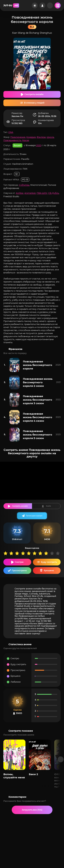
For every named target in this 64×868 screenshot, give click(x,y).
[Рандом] (50, 5)
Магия (26, 140)
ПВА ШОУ (42, 193)
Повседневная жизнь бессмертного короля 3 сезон (38, 400)
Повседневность (12, 140)
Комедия (31, 137)
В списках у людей (34, 103)
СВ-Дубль (54, 193)
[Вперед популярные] (61, 759)
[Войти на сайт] (42, 5)
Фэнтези (41, 137)
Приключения (18, 137)
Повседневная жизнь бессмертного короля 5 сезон (38, 435)
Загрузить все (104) (32, 810)
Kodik (48, 506)
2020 (39, 145)
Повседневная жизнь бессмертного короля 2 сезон (38, 382)
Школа (50, 137)
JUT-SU (11, 5)
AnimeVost (30, 193)
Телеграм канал (34, 516)
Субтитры (24, 185)
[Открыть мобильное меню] (58, 5)
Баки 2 (33, 774)
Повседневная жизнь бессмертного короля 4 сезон (38, 417)
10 (59, 553)
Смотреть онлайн (34, 94)
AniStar (20, 193)
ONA (11, 132)
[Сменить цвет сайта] (35, 5)
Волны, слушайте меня (14, 776)
